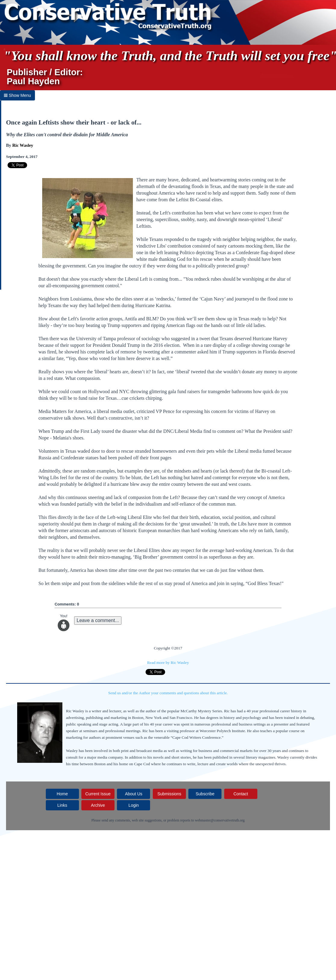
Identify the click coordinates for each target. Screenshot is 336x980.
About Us (134, 794)
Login (133, 805)
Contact (241, 794)
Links (62, 805)
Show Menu (17, 95)
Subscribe (205, 794)
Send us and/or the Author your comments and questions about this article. (168, 693)
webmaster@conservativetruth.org (220, 820)
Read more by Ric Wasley (168, 663)
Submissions (169, 794)
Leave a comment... (98, 620)
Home (62, 794)
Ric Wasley (23, 145)
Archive (98, 805)
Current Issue (98, 794)
